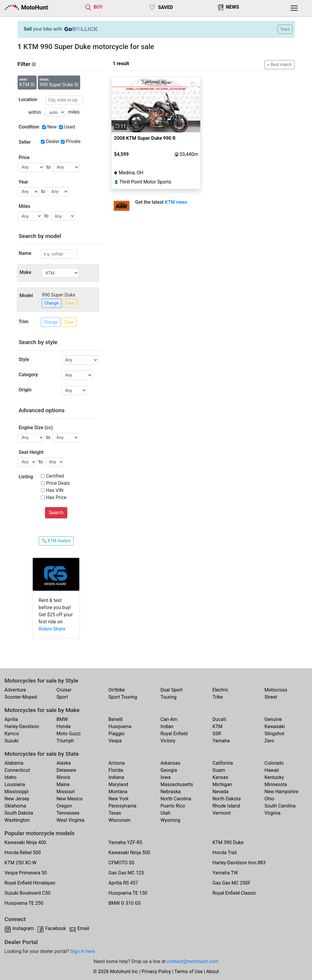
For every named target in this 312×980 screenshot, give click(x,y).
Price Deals (58, 483)
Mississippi (17, 792)
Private (73, 141)
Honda (64, 726)
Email (83, 928)
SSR (217, 734)
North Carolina (176, 799)
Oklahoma (15, 806)
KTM (218, 726)
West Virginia (71, 820)
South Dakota (19, 813)
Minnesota (276, 784)
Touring (169, 697)
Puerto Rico (173, 806)
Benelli (115, 719)
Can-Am (169, 719)
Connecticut (17, 770)
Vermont (222, 813)
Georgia (169, 770)
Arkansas (171, 763)
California (223, 763)
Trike (218, 697)
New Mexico (70, 799)
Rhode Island (226, 806)
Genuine (273, 719)
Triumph (65, 741)
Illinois (63, 777)
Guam (219, 770)
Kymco (12, 734)
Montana (118, 792)
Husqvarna (120, 726)
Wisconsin (119, 820)
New (52, 127)
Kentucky (274, 777)
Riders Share (52, 629)
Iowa (166, 777)
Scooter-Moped (21, 697)
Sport (62, 697)
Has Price (56, 497)
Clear (70, 303)
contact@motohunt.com (193, 961)
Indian (167, 726)
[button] (118, 105)
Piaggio (117, 734)
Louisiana (15, 784)
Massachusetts (177, 784)
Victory (168, 741)
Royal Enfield (174, 734)
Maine (63, 784)
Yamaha (221, 741)
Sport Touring (123, 697)
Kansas (220, 777)
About (213, 972)
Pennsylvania (122, 806)
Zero (269, 741)
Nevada (221, 792)
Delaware (66, 770)
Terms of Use (188, 972)
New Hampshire (282, 792)
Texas (115, 813)
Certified (55, 476)
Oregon (64, 806)
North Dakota (227, 799)
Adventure (15, 690)
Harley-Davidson (22, 726)
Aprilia (11, 719)
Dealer (53, 141)
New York (119, 799)
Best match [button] (281, 65)
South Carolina (280, 806)
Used (69, 127)
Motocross (276, 690)
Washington (17, 820)
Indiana (116, 777)
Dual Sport (172, 690)
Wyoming (171, 820)
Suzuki (11, 741)
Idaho (10, 777)
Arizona (117, 763)
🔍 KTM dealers (56, 541)
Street (271, 697)
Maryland (118, 784)
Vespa (115, 741)
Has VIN (55, 490)
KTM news (176, 202)
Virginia (273, 813)
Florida (116, 770)
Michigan (222, 784)
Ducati (219, 719)
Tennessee (68, 813)
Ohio (270, 799)
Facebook (56, 928)
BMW (62, 719)
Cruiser (64, 690)
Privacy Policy (156, 972)
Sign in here (83, 951)
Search (56, 513)
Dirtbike (117, 690)
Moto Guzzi (69, 734)
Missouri (66, 792)
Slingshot (275, 734)
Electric (220, 690)
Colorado (274, 763)
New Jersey (17, 799)
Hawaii (272, 770)
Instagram (23, 928)
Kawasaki (275, 726)
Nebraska (171, 792)
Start (285, 29)
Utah (166, 813)
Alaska (64, 763)
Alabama (14, 763)
